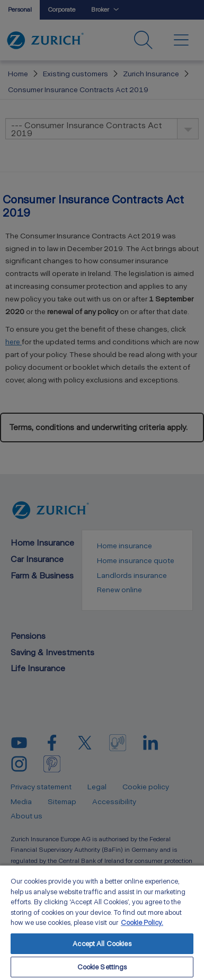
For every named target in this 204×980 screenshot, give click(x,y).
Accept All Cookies (102, 944)
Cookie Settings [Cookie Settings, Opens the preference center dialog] (102, 967)
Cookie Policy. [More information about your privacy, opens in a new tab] (142, 923)
